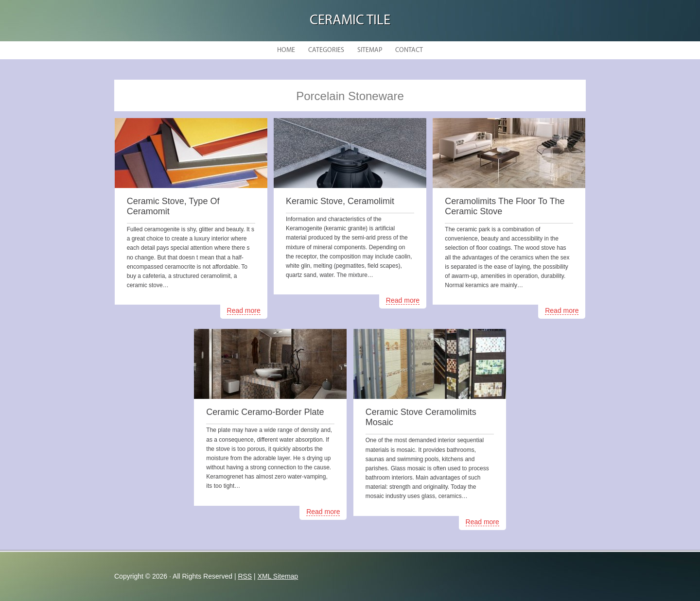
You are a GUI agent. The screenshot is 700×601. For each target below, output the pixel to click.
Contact (409, 50)
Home (286, 50)
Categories (326, 50)
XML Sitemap (278, 576)
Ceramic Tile (350, 21)
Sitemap (370, 50)
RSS (245, 576)
